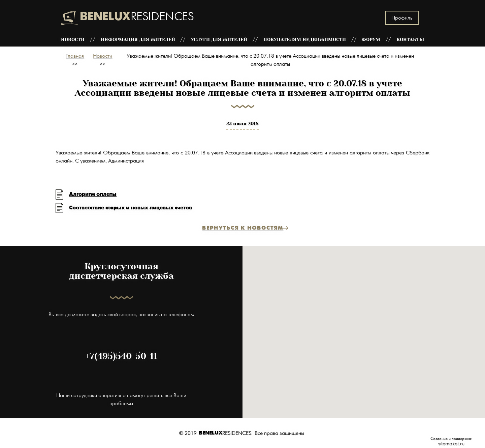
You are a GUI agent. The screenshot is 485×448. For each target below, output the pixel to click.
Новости (73, 40)
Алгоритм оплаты (93, 194)
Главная (75, 56)
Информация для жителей (138, 40)
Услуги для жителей (219, 40)
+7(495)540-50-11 (121, 356)
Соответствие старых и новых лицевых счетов (131, 208)
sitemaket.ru (451, 444)
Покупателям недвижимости (305, 40)
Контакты (410, 40)
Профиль (402, 18)
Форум (371, 40)
